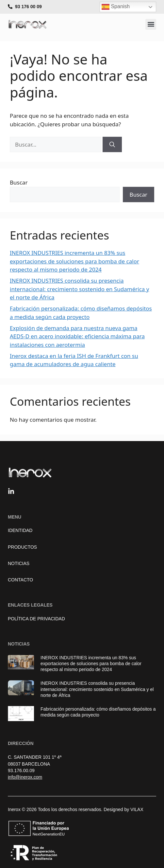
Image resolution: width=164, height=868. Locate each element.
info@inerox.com (25, 777)
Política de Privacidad (36, 619)
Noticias (19, 563)
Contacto (20, 580)
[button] (151, 24)
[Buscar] (112, 145)
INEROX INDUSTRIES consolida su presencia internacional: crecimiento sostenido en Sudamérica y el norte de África (79, 289)
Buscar (19, 182)
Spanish (116, 7)
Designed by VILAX (123, 809)
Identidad (20, 530)
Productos (22, 547)
